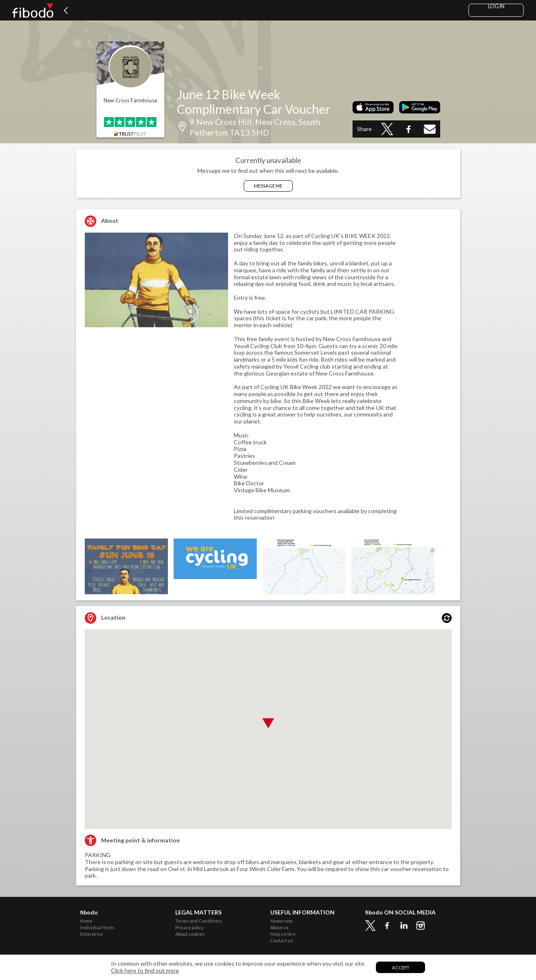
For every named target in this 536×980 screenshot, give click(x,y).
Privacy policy (190, 927)
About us (279, 927)
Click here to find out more (145, 971)
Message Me (268, 186)
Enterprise (92, 934)
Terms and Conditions (199, 921)
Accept (401, 968)
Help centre (283, 934)
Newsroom (282, 921)
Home (86, 921)
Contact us (282, 940)
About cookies (190, 934)
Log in (496, 7)
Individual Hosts (97, 927)
